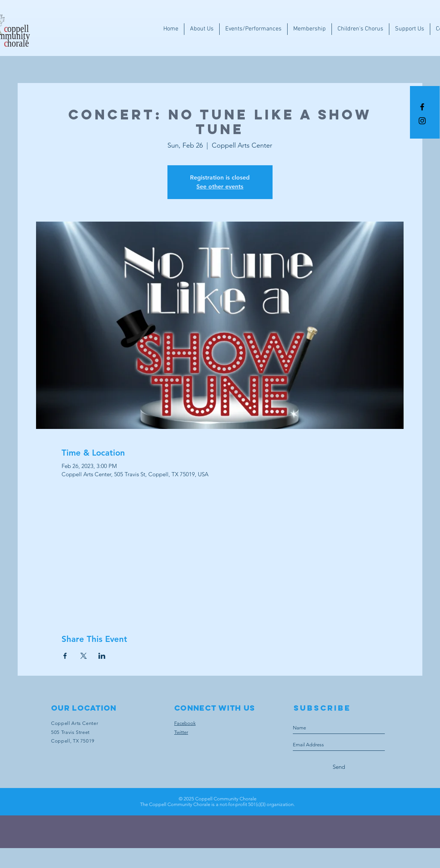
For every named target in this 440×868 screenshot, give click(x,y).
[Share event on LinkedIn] (102, 656)
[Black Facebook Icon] (422, 107)
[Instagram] (422, 121)
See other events (220, 186)
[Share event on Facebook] (65, 656)
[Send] (339, 767)
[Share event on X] (84, 656)
